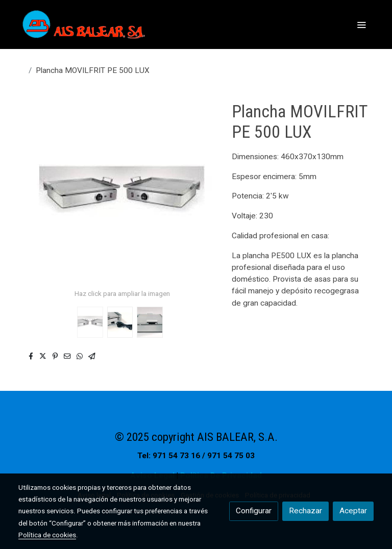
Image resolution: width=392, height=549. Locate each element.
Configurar (254, 511)
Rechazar (305, 511)
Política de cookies (47, 535)
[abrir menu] (361, 24)
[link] (84, 24)
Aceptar (353, 511)
